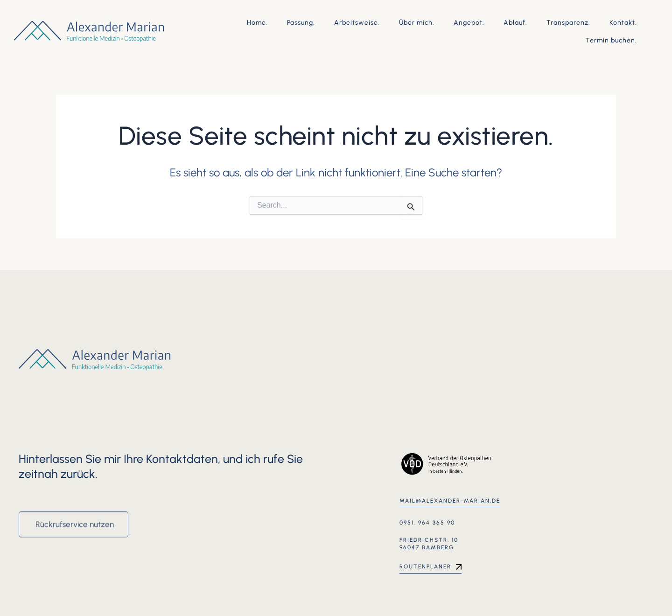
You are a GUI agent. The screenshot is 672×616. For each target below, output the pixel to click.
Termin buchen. (611, 40)
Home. (257, 23)
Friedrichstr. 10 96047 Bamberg (429, 544)
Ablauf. (515, 23)
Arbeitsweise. (357, 23)
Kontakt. (623, 23)
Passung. (301, 23)
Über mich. (417, 23)
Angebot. (469, 23)
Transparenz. (568, 23)
